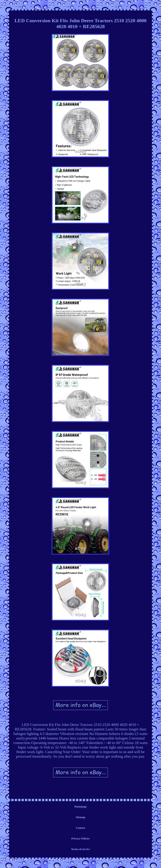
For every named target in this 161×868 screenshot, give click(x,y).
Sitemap (80, 817)
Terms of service (81, 849)
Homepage (80, 807)
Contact (80, 828)
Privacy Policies (80, 839)
